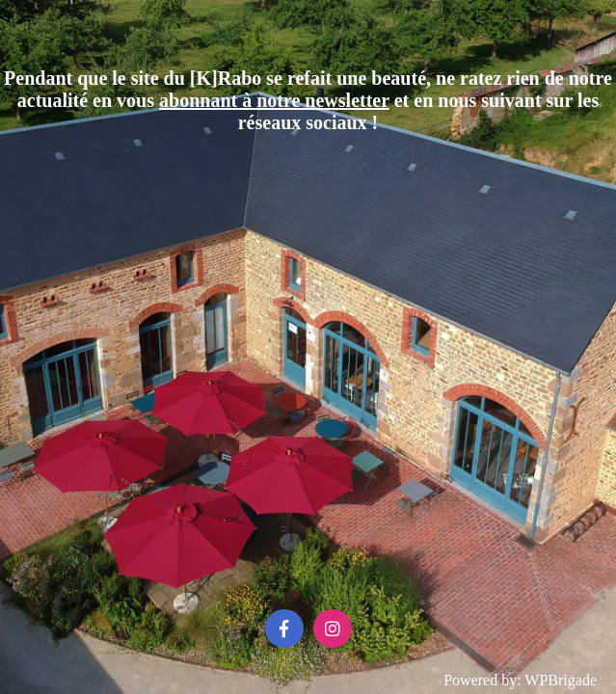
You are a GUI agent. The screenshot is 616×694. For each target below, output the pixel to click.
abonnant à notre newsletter (274, 100)
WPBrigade (561, 680)
